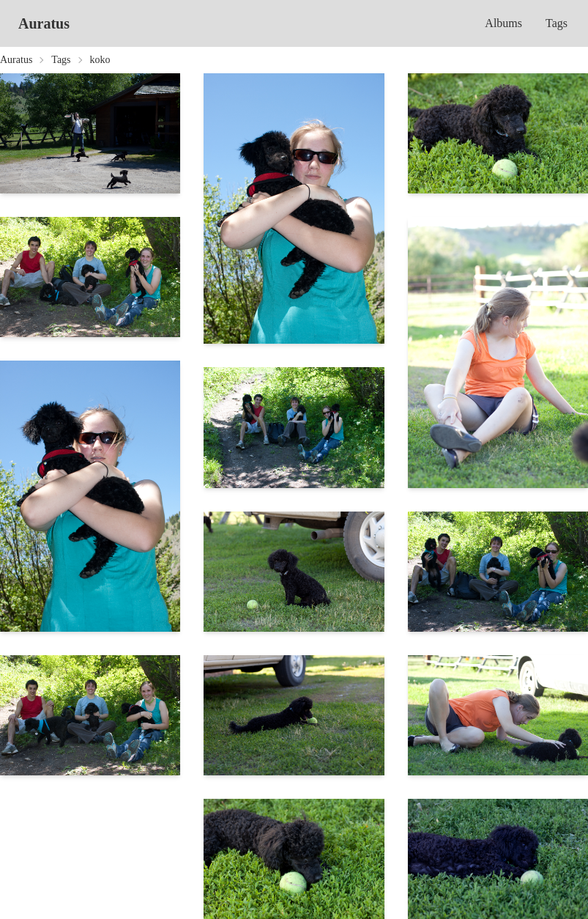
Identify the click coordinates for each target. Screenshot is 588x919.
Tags (557, 23)
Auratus (44, 23)
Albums (503, 23)
